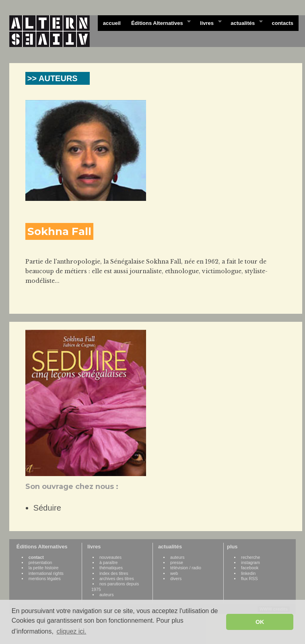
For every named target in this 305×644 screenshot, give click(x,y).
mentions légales (45, 579)
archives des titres (117, 579)
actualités (244, 22)
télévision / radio (186, 568)
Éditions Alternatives (158, 22)
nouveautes (110, 557)
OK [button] (260, 622)
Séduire (47, 508)
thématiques (111, 568)
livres (208, 22)
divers (176, 579)
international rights (46, 573)
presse (177, 562)
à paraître (109, 562)
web (174, 573)
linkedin (248, 573)
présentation (40, 562)
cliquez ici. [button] (71, 631)
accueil (112, 23)
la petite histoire (44, 568)
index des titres (114, 573)
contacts (282, 23)
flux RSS (249, 579)
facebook (250, 568)
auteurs (107, 595)
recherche (250, 557)
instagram (250, 562)
